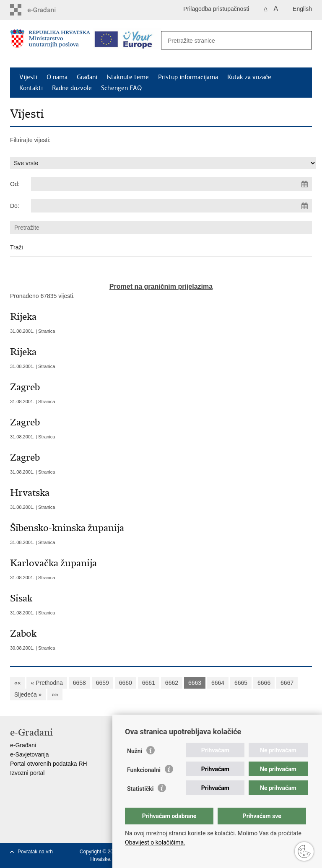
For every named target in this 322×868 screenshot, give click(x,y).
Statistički (140, 789)
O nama (57, 77)
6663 (195, 683)
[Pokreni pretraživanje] (301, 41)
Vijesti (28, 77)
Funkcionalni (144, 770)
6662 (172, 683)
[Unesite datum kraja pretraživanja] (171, 206)
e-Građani (23, 745)
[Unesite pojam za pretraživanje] (227, 40)
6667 (287, 683)
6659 (103, 683)
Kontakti (31, 88)
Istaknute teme (128, 77)
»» (55, 694)
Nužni (135, 751)
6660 (126, 683)
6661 (149, 683)
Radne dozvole (72, 88)
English (302, 9)
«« (18, 683)
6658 (79, 683)
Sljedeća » (28, 694)
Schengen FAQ (121, 88)
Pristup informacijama (188, 77)
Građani (87, 77)
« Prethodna (47, 683)
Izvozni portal (27, 773)
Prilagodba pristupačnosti (216, 9)
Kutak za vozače (249, 77)
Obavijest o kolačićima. (155, 842)
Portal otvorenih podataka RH (49, 764)
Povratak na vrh (35, 852)
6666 (264, 683)
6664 (218, 683)
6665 (241, 683)
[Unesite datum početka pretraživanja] (171, 184)
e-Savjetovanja (30, 754)
